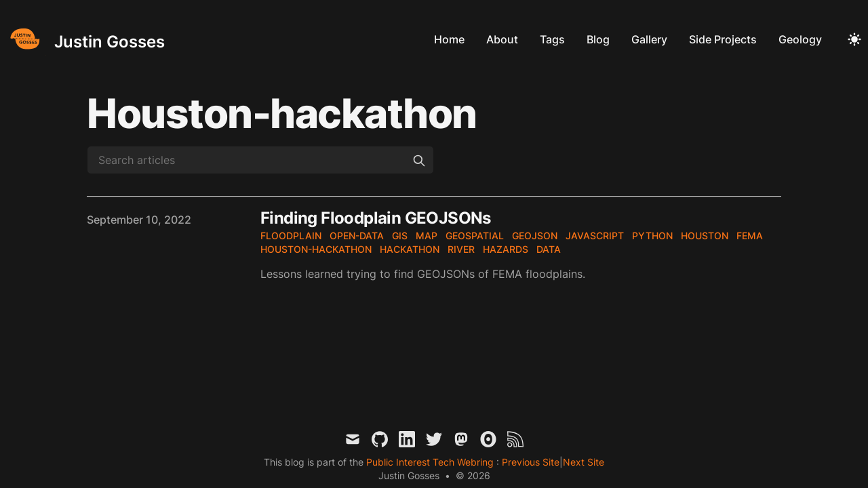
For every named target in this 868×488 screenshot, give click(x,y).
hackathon (410, 249)
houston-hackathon (316, 249)
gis (400, 236)
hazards (506, 249)
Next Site (584, 462)
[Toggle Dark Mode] (854, 39)
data (549, 249)
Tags (552, 39)
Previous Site (529, 462)
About (502, 39)
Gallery (649, 39)
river (461, 249)
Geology (800, 39)
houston (705, 236)
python (652, 236)
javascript (595, 236)
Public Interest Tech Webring (431, 462)
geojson (535, 236)
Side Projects (723, 39)
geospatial (475, 236)
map (427, 236)
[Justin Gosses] (85, 39)
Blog (598, 39)
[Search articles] (260, 160)
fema (750, 236)
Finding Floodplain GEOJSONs (376, 218)
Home (449, 39)
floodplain (291, 236)
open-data (357, 236)
